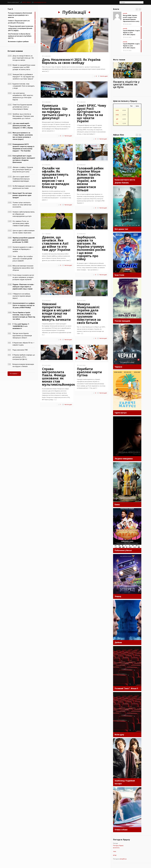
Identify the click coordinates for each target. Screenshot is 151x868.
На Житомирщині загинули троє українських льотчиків (24, 187)
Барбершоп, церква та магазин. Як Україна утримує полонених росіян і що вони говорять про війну (91, 248)
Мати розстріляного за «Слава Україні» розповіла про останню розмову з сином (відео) (23, 136)
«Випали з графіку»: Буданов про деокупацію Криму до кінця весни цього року (23, 170)
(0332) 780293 (27, 2)
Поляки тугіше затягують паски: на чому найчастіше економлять (22, 205)
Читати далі (104, 76)
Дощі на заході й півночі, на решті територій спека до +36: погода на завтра (23, 58)
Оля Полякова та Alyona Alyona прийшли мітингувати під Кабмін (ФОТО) (20, 36)
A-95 (117, 110)
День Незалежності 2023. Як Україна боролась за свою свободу (71, 61)
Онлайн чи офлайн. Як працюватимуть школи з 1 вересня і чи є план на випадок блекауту (56, 178)
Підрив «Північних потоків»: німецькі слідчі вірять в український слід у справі (23, 287)
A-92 (117, 114)
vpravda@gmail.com (40, 2)
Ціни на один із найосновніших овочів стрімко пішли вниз (24, 232)
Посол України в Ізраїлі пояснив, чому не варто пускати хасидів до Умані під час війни (24, 316)
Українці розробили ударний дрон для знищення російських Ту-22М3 (24, 240)
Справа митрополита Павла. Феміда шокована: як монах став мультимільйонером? (60, 377)
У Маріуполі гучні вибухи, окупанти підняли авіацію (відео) (22, 296)
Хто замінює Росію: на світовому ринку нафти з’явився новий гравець (21, 223)
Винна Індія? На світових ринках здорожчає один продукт (22, 195)
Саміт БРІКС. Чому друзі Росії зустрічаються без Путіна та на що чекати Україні (92, 113)
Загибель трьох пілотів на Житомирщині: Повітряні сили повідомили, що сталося (23, 116)
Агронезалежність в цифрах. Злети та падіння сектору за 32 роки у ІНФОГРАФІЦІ (24, 305)
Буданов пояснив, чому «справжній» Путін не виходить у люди (24, 86)
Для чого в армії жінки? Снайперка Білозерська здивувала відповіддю (21, 179)
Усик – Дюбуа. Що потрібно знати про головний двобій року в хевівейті (23, 259)
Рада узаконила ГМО (20, 350)
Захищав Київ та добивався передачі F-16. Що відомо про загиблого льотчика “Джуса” (23, 77)
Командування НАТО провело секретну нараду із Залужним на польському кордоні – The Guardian (23, 148)
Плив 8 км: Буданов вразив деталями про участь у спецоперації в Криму (22, 107)
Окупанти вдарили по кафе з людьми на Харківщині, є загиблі (23, 249)
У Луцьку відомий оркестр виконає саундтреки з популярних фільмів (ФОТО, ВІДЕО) (21, 28)
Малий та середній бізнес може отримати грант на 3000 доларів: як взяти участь (24, 67)
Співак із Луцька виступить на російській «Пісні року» (19, 22)
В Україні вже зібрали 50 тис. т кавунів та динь (23, 344)
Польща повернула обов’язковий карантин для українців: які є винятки (20, 15)
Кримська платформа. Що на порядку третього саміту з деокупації (56, 112)
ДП (117, 119)
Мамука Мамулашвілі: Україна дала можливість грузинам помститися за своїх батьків (89, 313)
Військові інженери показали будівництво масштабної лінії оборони (23, 268)
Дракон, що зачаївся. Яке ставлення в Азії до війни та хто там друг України (56, 243)
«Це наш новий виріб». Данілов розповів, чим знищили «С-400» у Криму (23, 126)
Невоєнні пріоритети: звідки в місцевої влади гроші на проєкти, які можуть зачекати (56, 312)
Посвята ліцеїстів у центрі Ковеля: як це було (126, 84)
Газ (117, 123)
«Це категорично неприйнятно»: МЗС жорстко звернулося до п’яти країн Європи (23, 96)
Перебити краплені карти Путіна (89, 372)
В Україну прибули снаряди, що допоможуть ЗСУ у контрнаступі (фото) (24, 357)
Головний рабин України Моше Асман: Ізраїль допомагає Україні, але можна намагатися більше (90, 179)
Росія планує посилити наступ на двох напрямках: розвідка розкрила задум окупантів (23, 277)
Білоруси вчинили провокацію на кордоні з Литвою (23, 365)
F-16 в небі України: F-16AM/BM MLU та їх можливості (21, 326)
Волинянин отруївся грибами (18, 42)
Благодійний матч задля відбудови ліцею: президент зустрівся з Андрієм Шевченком (24, 159)
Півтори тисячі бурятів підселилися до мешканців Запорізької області (22, 336)
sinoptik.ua (123, 859)
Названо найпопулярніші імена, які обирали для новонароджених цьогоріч (24, 214)
